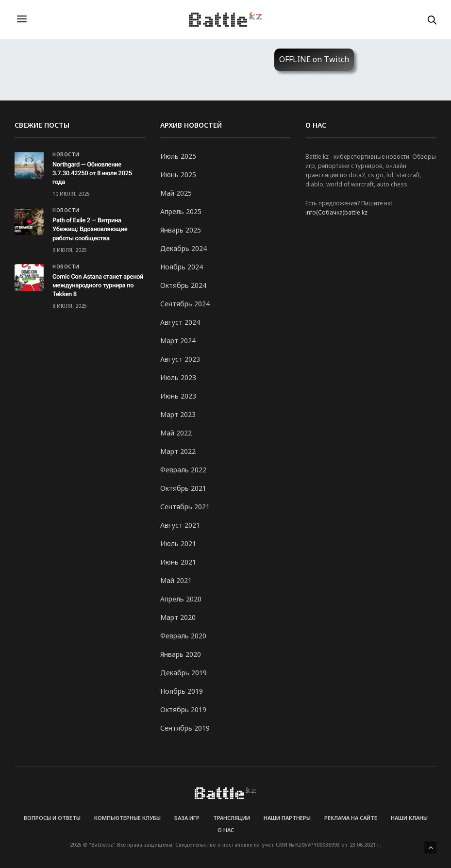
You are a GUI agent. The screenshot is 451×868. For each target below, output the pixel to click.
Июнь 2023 (178, 396)
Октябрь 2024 (183, 285)
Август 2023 (180, 359)
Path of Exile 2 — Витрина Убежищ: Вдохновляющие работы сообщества (90, 229)
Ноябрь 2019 (182, 691)
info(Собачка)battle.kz (336, 212)
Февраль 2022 (183, 470)
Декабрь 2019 (184, 673)
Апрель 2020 (181, 599)
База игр (187, 818)
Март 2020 (178, 617)
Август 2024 (180, 322)
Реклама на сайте (351, 818)
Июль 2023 (178, 377)
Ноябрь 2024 (182, 267)
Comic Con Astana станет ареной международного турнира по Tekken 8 (98, 286)
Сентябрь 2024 (185, 304)
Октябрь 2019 (183, 709)
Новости (66, 154)
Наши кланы (409, 818)
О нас (226, 830)
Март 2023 (178, 414)
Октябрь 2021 (183, 488)
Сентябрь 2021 (185, 507)
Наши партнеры (287, 818)
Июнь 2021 (178, 562)
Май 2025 (176, 193)
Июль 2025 (178, 156)
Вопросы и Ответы (52, 818)
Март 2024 (178, 341)
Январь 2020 (181, 654)
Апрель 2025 (181, 211)
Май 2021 (176, 580)
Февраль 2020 (183, 636)
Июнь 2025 (178, 175)
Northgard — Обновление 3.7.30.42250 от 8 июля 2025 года (92, 174)
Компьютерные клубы (127, 818)
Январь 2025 (181, 230)
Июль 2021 (178, 543)
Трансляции (232, 818)
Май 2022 (176, 433)
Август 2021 (180, 525)
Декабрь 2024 (184, 248)
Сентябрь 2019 (185, 728)
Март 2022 (178, 451)
